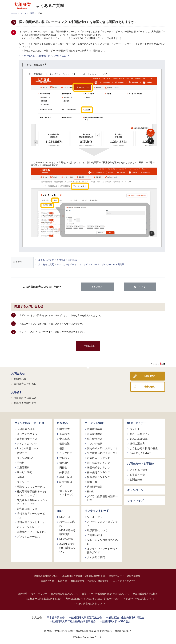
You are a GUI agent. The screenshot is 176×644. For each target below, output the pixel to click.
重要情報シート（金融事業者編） (126, 575)
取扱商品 (62, 423)
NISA (60, 510)
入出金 (21, 477)
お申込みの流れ (67, 523)
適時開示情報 (95, 486)
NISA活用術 (66, 539)
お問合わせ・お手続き (141, 463)
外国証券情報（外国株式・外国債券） (90, 580)
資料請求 (149, 386)
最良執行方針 (47, 580)
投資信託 (64, 443)
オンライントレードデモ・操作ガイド (102, 550)
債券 (62, 448)
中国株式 (64, 438)
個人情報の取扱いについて (64, 593)
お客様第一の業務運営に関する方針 (44, 598)
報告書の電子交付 (27, 509)
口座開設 (149, 375)
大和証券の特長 (26, 429)
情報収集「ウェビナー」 (31, 522)
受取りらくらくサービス (31, 486)
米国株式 (64, 434)
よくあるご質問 (27, 13)
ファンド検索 (95, 443)
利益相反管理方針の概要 (145, 593)
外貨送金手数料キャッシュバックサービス (32, 502)
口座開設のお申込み (25, 398)
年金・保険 (66, 477)
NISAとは (65, 516)
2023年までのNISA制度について (67, 547)
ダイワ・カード (26, 482)
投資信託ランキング (99, 477)
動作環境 (23, 593)
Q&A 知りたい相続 (140, 453)
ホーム (14, 13)
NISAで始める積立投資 (67, 532)
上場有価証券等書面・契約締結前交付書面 (84, 575)
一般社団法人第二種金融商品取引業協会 (73, 621)
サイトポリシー (39, 593)
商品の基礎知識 (139, 438)
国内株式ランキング (99, 462)
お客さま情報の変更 (25, 402)
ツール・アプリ (96, 516)
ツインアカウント (27, 443)
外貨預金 (64, 472)
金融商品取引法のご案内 (46, 575)
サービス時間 (24, 472)
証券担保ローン (67, 484)
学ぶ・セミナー (137, 423)
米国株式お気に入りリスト (102, 453)
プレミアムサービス (28, 536)
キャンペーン (135, 490)
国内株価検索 (95, 429)
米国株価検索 (95, 434)
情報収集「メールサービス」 (31, 515)
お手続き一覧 (137, 474)
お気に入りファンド (99, 458)
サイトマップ (135, 500)
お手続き (17, 392)
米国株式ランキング (99, 467)
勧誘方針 (63, 580)
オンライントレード (28, 527)
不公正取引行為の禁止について (139, 598)
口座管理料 (23, 467)
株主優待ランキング (99, 472)
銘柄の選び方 (137, 443)
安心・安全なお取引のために (102, 541)
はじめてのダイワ (27, 434)
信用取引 (64, 462)
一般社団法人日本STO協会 (115, 621)
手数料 (21, 462)
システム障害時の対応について (90, 603)
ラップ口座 (66, 453)
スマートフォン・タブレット (102, 523)
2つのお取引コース (28, 448)
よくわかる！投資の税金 (144, 448)
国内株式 (64, 429)
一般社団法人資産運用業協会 (85, 617)
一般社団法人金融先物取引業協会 (125, 617)
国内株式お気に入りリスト (102, 448)
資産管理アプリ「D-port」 (32, 532)
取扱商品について (97, 530)
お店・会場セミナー (141, 434)
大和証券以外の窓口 (25, 383)
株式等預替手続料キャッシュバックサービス (32, 493)
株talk (90, 491)
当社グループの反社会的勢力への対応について (105, 593)
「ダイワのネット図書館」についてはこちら (45, 56)
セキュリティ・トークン (67, 492)
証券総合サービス (27, 438)
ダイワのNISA (25, 458)
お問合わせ (18, 373)
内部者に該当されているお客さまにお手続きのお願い (92, 598)
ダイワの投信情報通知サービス (102, 498)
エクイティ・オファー (124, 580)
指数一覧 (92, 482)
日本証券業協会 (56, 617)
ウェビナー (136, 429)
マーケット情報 (94, 423)
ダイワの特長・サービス (29, 423)
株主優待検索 (95, 438)
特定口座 (22, 453)
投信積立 (64, 458)
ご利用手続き (95, 535)
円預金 (63, 467)
